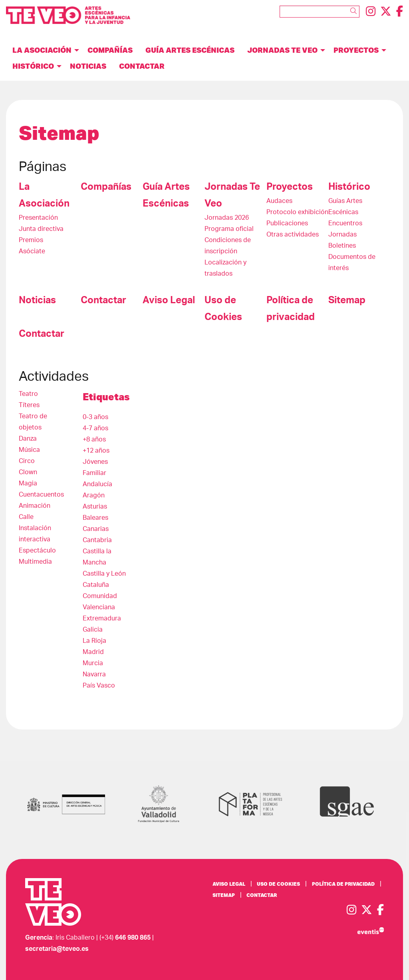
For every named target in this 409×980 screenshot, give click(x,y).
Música (29, 450)
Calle (26, 517)
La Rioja (94, 641)
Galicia (93, 630)
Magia (28, 483)
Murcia (93, 663)
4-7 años (95, 428)
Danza (28, 439)
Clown (28, 472)
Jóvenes (95, 462)
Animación (35, 506)
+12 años (96, 451)
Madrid (93, 652)
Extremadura (102, 618)
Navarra (94, 674)
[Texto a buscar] (320, 12)
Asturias (95, 507)
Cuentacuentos (41, 495)
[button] (355, 11)
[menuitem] (371, 12)
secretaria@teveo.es (57, 949)
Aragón (94, 495)
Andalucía (97, 484)
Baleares (95, 518)
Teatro (28, 394)
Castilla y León (104, 574)
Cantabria (97, 540)
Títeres (29, 405)
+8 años (94, 439)
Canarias (96, 529)
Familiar (94, 473)
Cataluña (96, 585)
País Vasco (99, 686)
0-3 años (95, 417)
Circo (27, 461)
